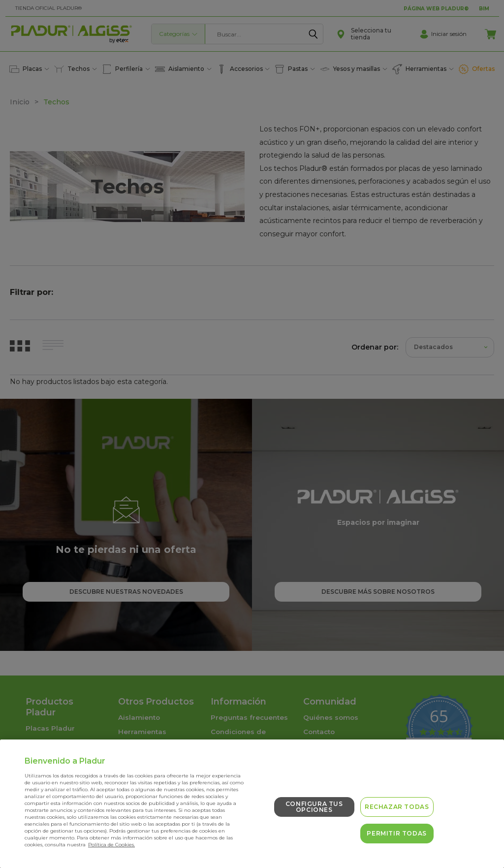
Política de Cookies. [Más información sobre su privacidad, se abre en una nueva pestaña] (111, 845)
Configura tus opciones (314, 807)
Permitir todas (396, 833)
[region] (252, 804)
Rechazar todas (397, 807)
